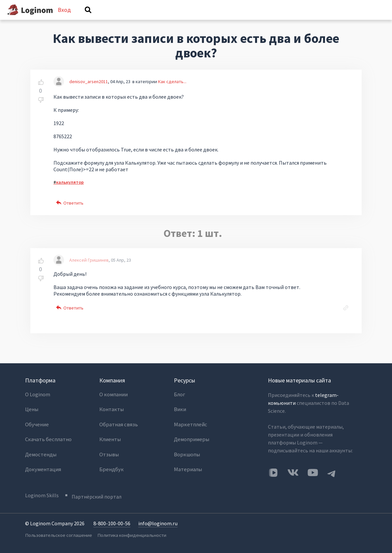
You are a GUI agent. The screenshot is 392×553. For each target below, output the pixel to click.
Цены (32, 412)
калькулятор (70, 191)
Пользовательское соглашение (57, 537)
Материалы (187, 465)
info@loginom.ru (158, 525)
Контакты (111, 412)
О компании (113, 399)
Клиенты (110, 438)
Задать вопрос (279, 19)
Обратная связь (118, 425)
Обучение (36, 425)
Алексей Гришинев (89, 269)
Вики (180, 412)
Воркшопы (187, 451)
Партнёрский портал (99, 499)
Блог (180, 399)
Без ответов (163, 19)
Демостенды (40, 451)
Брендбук (111, 465)
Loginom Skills (42, 499)
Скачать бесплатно (48, 438)
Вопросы (124, 19)
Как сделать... (172, 90)
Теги (200, 19)
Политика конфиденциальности (131, 537)
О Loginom (38, 399)
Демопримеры (191, 438)
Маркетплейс (190, 425)
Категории (235, 19)
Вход (354, 14)
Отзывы (109, 451)
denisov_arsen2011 (89, 90)
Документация (42, 465)
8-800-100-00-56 (112, 525)
